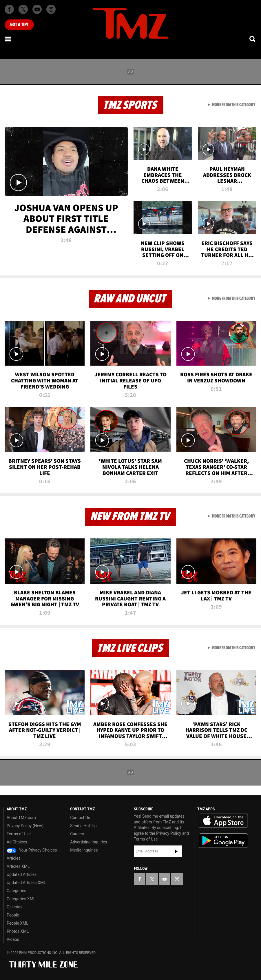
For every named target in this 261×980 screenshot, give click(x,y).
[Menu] (8, 39)
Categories (16, 891)
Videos (13, 939)
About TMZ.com (21, 818)
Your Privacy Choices (32, 850)
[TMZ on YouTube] (165, 879)
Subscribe (176, 851)
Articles (14, 858)
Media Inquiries (84, 850)
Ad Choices (17, 842)
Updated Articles (22, 874)
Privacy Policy (169, 833)
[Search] (253, 39)
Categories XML (21, 899)
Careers (77, 834)
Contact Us (80, 818)
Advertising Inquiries (88, 842)
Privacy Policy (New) (25, 826)
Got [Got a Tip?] (19, 25)
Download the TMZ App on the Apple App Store (223, 821)
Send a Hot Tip (83, 826)
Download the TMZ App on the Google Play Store (223, 841)
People (13, 915)
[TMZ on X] (23, 9)
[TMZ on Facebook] (9, 9)
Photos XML (18, 931)
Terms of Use (19, 834)
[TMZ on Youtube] (37, 9)
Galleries (14, 907)
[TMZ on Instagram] (51, 9)
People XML (18, 923)
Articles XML (18, 866)
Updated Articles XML (26, 883)
